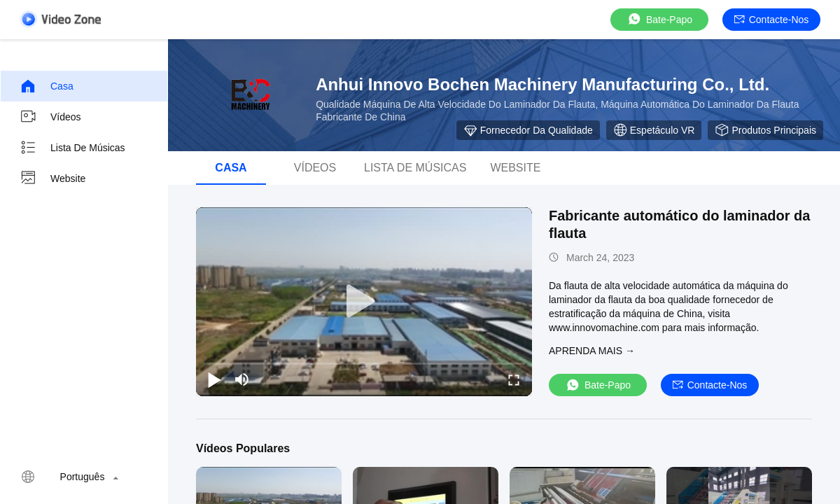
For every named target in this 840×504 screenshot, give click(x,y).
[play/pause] (214, 379)
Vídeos (50, 117)
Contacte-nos (772, 20)
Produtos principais (765, 130)
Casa (47, 86)
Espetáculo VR (654, 130)
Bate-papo (659, 19)
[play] (364, 302)
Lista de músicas (72, 148)
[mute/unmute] (242, 379)
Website (52, 178)
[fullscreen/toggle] (514, 379)
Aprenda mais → (592, 351)
